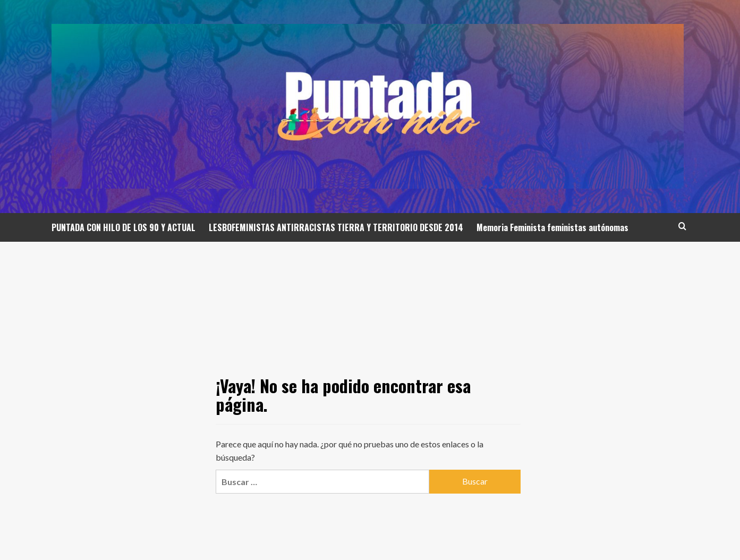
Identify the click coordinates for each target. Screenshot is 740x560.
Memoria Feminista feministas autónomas (552, 227)
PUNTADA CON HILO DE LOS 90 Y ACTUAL (124, 227)
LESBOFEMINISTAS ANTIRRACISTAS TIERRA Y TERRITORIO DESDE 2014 (336, 227)
